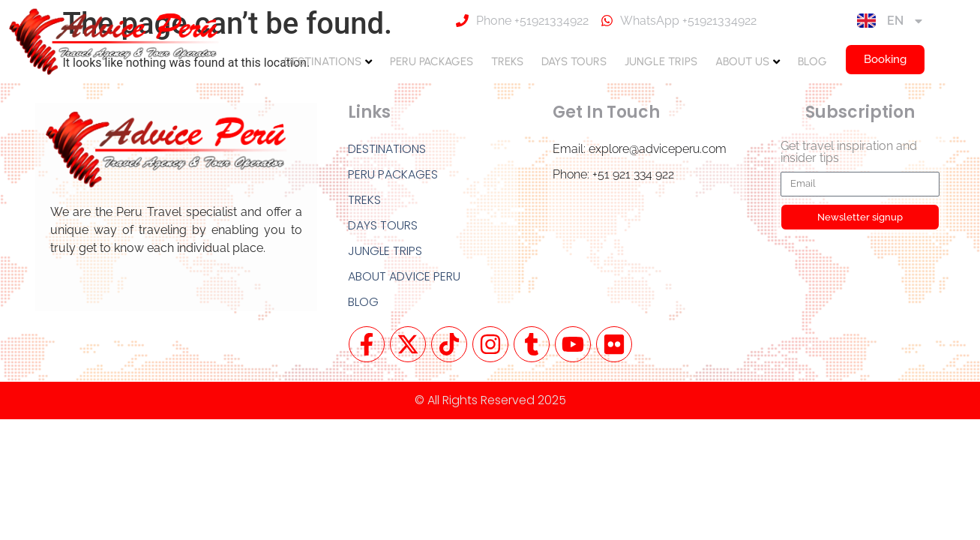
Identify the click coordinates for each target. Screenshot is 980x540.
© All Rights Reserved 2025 (490, 400)
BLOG (812, 61)
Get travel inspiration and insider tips (849, 153)
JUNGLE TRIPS (661, 61)
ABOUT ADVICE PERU (404, 276)
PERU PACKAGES (432, 61)
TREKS (507, 61)
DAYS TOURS (574, 61)
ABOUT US (742, 61)
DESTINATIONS (323, 61)
